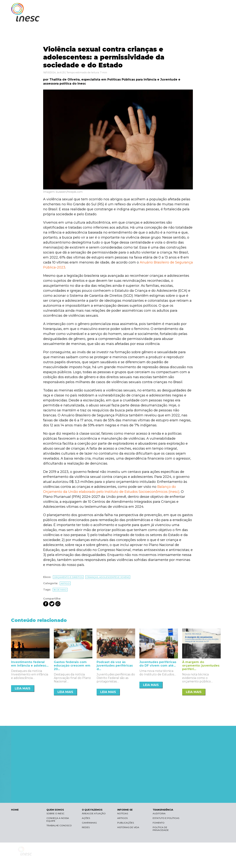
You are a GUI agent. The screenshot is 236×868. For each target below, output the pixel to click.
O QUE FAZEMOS (158, 18)
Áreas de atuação (94, 813)
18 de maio (60, 590)
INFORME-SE (183, 18)
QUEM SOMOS (131, 18)
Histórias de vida (128, 827)
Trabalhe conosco (59, 825)
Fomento (159, 823)
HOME (15, 810)
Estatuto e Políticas (166, 818)
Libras (161, 7)
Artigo (65, 583)
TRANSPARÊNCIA (209, 18)
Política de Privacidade (161, 829)
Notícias (123, 813)
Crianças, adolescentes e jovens (108, 577)
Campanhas (89, 823)
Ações (86, 818)
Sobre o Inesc (55, 813)
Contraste (179, 7)
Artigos (122, 818)
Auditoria (159, 813)
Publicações (126, 823)
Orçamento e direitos (68, 577)
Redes (86, 827)
